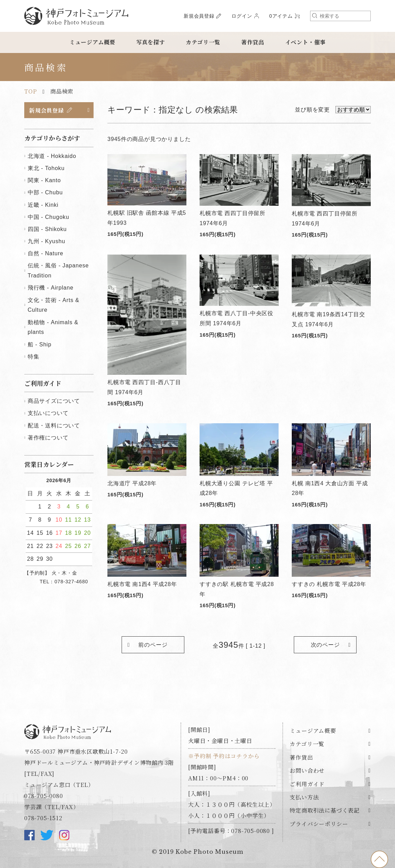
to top (379, 859)
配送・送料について (54, 426)
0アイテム (281, 16)
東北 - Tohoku (46, 169)
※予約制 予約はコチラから (224, 756)
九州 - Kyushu (46, 242)
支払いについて (48, 413)
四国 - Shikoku (47, 229)
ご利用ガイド (307, 784)
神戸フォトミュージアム (76, 16)
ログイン (242, 16)
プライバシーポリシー (319, 824)
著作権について (48, 438)
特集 (34, 357)
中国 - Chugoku (49, 217)
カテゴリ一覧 (203, 42)
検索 (315, 16)
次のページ (325, 645)
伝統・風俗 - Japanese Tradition (58, 271)
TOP (30, 91)
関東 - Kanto (44, 181)
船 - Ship (40, 344)
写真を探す (151, 42)
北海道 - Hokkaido (52, 156)
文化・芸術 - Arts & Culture (54, 305)
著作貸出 (253, 42)
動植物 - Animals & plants (53, 327)
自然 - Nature (46, 254)
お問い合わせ (307, 771)
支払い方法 (304, 798)
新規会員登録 (199, 16)
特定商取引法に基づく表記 (325, 811)
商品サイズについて (54, 401)
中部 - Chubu (45, 193)
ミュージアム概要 (92, 42)
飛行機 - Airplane (51, 288)
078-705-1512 (43, 818)
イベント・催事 (306, 42)
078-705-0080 (44, 796)
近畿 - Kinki (43, 205)
